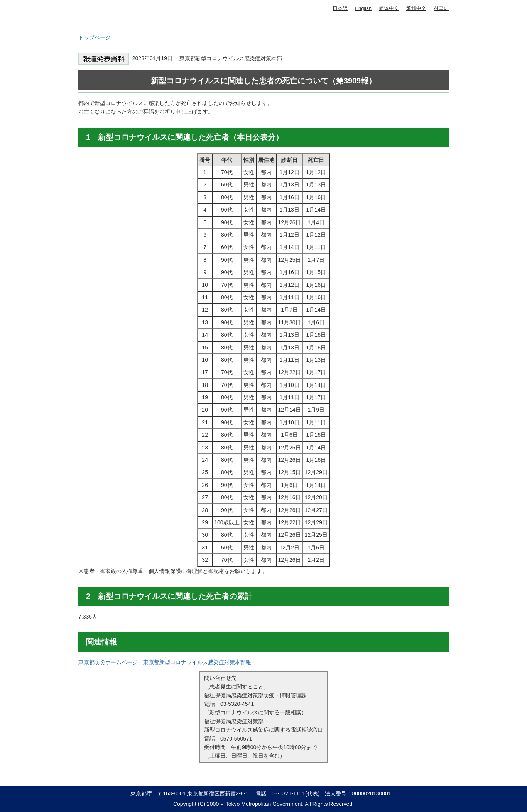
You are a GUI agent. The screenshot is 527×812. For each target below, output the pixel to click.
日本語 (340, 8)
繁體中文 (416, 8)
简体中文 (389, 8)
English (363, 8)
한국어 (441, 8)
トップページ (95, 37)
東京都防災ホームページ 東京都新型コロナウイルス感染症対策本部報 (165, 662)
